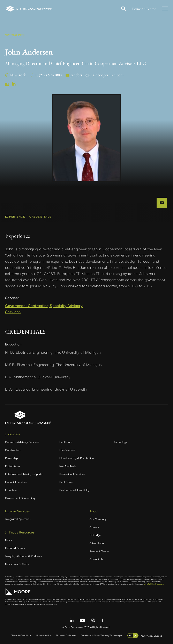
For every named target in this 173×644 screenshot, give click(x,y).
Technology (120, 442)
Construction (13, 450)
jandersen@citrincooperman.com (97, 75)
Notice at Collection (66, 635)
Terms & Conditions (21, 635)
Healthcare (66, 442)
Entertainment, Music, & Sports (24, 474)
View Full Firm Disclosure (154, 584)
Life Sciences (67, 450)
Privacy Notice (44, 635)
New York (18, 75)
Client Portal (97, 543)
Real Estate (66, 482)
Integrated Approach (18, 519)
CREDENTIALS (40, 216)
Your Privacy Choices (151, 635)
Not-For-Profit (68, 466)
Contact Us (96, 559)
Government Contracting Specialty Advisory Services (44, 308)
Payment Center (144, 9)
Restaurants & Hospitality (75, 490)
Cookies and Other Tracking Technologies (102, 635)
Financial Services (16, 482)
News (8, 540)
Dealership (12, 458)
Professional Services (72, 474)
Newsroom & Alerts (17, 564)
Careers (94, 527)
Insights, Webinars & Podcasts (24, 556)
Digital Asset (13, 466)
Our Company (98, 519)
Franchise (11, 490)
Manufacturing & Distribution (77, 458)
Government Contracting (20, 498)
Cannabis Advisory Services (22, 442)
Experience (15, 216)
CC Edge (95, 535)
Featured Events (15, 548)
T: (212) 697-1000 (48, 75)
